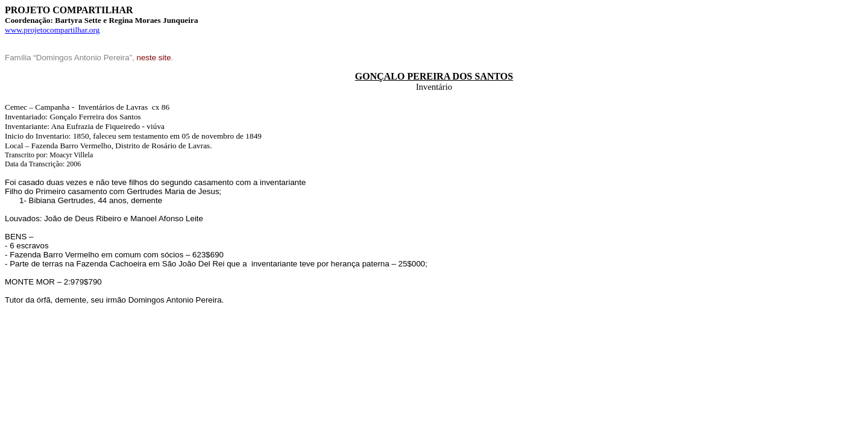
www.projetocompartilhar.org (52, 30)
